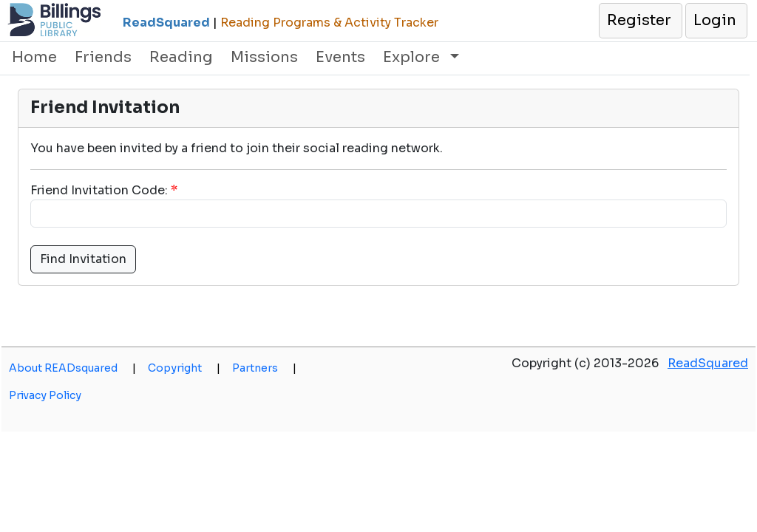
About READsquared (72, 368)
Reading (181, 57)
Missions (264, 57)
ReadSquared (708, 363)
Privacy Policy (45, 395)
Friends (103, 57)
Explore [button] (413, 57)
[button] (640, 21)
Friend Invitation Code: (99, 190)
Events (340, 57)
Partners (264, 368)
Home (34, 57)
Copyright (184, 368)
